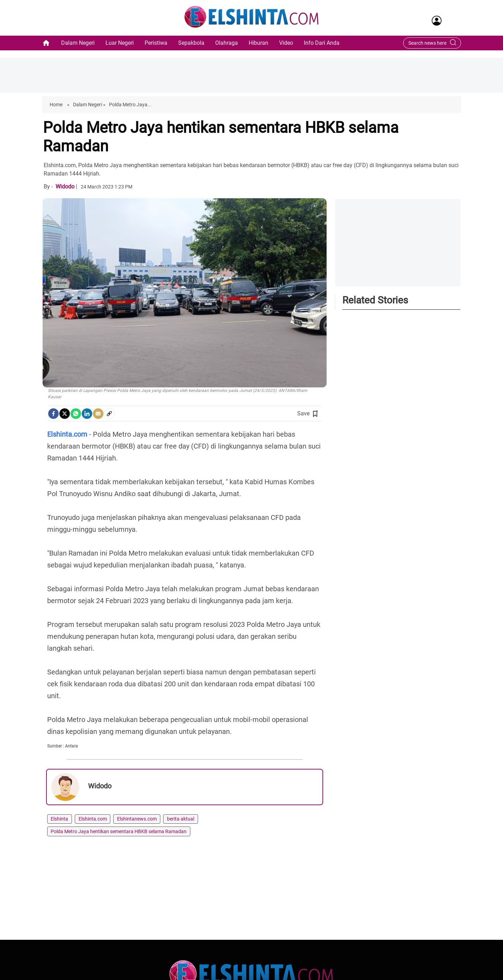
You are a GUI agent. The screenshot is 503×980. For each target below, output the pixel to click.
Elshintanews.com (137, 819)
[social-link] (109, 414)
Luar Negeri (120, 43)
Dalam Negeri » (89, 105)
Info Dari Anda (322, 43)
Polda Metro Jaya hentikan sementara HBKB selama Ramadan (119, 831)
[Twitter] (65, 414)
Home (57, 105)
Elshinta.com (93, 819)
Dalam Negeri (78, 43)
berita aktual (181, 819)
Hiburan (258, 43)
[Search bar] (429, 43)
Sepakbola (191, 43)
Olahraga (227, 43)
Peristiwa (156, 43)
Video (286, 43)
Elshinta (59, 819)
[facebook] (53, 414)
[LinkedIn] (87, 414)
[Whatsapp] (76, 414)
